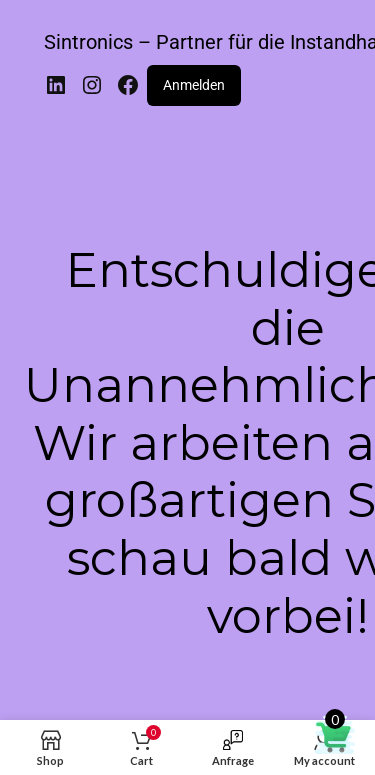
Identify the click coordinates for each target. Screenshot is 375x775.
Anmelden (194, 85)
